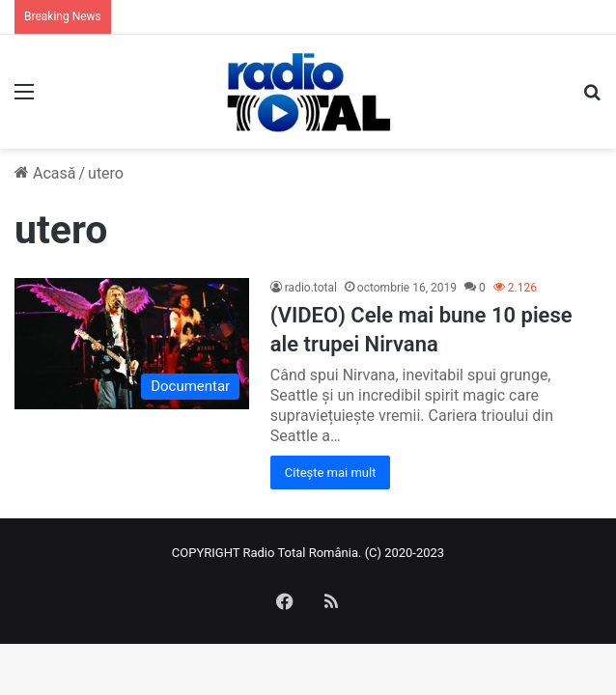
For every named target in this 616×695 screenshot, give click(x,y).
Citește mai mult (331, 473)
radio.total (311, 288)
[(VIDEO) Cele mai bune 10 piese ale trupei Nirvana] (132, 344)
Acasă (45, 173)
